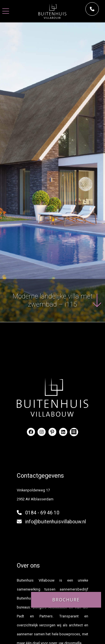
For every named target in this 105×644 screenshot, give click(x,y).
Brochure (66, 600)
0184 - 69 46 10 (42, 513)
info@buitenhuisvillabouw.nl (56, 522)
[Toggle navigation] (6, 11)
